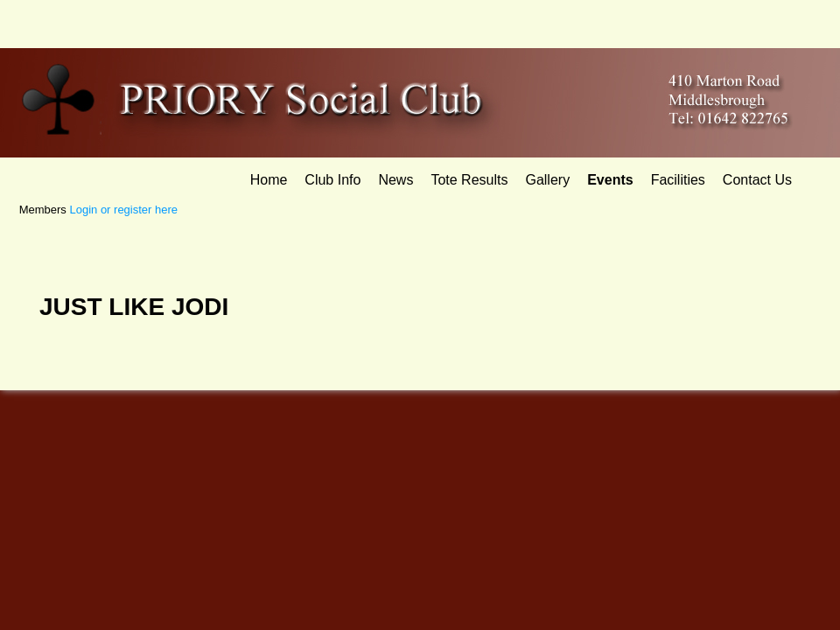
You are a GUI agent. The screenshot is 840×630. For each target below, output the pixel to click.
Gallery (547, 180)
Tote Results (469, 180)
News (395, 180)
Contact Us (757, 180)
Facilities (678, 180)
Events (610, 180)
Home (269, 180)
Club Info (332, 180)
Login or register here (123, 210)
